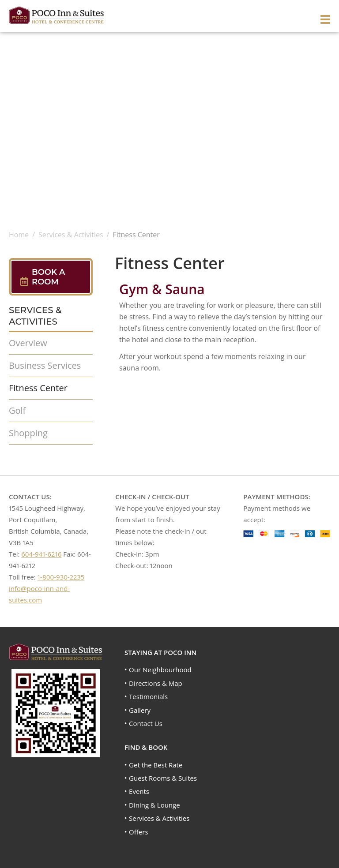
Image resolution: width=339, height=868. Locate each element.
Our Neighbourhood (160, 670)
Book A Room (49, 277)
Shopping (28, 433)
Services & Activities (159, 818)
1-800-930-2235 (61, 577)
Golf (17, 410)
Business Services (45, 365)
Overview (28, 343)
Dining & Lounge (154, 805)
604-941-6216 (41, 554)
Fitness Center (38, 388)
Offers (138, 832)
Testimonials (148, 696)
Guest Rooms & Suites (163, 778)
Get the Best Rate (156, 765)
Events (139, 791)
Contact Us (146, 723)
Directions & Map (156, 683)
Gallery (140, 710)
